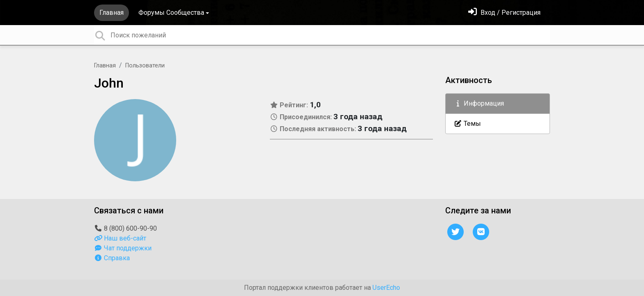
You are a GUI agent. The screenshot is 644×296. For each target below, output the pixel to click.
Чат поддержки (123, 248)
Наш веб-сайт (120, 238)
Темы (467, 124)
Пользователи (145, 66)
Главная (112, 13)
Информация (479, 103)
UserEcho (386, 288)
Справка (112, 258)
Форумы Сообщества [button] (171, 13)
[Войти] (504, 13)
